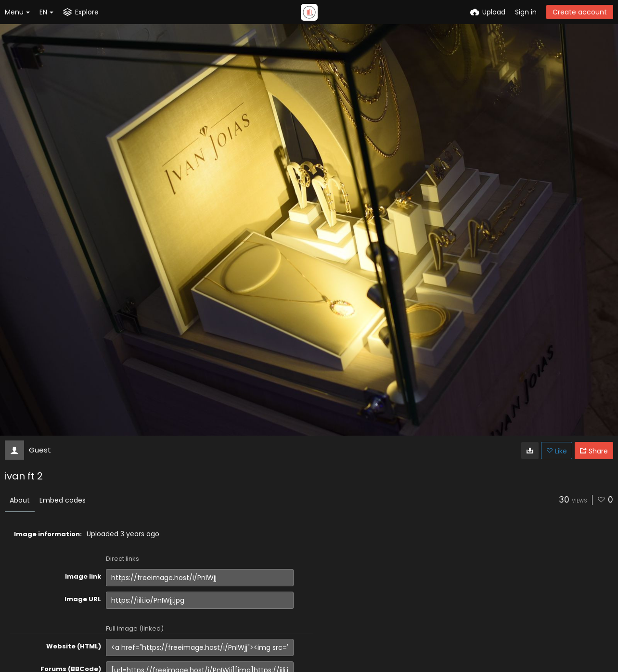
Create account (580, 12)
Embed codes (63, 500)
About (20, 500)
